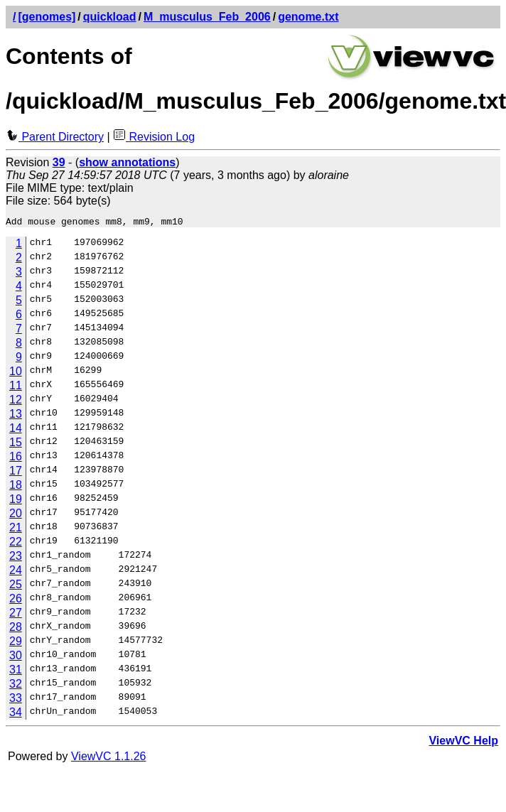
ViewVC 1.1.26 (109, 758)
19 (16, 501)
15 (16, 444)
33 (16, 700)
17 (16, 473)
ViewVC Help (463, 743)
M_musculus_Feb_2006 (207, 17)
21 (16, 530)
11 (16, 388)
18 (16, 487)
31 (16, 672)
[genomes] (47, 17)
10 (16, 373)
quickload (110, 17)
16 (16, 459)
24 (16, 572)
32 (16, 686)
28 (16, 629)
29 (16, 643)
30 (16, 657)
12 (16, 402)
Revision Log (154, 137)
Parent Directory (55, 137)
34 (16, 714)
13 (16, 416)
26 (16, 601)
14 (16, 430)
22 (16, 544)
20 (16, 515)
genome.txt (308, 17)
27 (16, 615)
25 (16, 586)
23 (16, 558)
